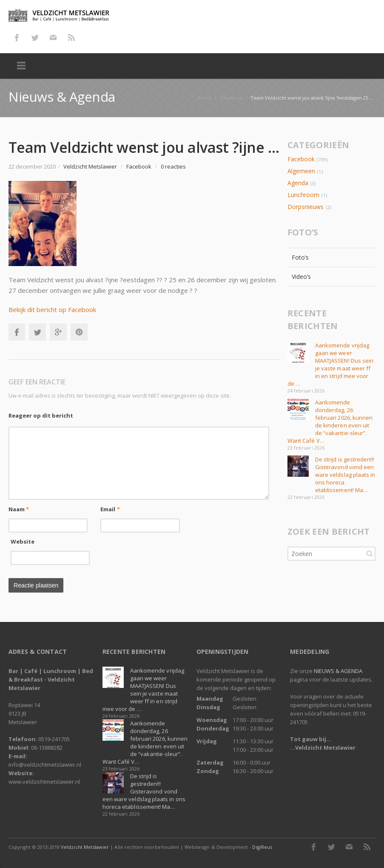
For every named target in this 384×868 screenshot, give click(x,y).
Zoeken (370, 553)
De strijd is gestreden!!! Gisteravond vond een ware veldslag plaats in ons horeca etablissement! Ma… (345, 475)
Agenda (298, 183)
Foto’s (300, 257)
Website (23, 541)
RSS (71, 37)
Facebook (17, 37)
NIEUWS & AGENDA (338, 671)
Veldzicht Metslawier (85, 847)
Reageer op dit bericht (41, 415)
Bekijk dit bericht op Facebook (52, 309)
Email (110, 509)
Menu (21, 66)
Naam (19, 509)
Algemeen (301, 171)
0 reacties (174, 166)
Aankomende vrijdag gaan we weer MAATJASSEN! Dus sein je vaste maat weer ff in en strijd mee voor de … (330, 364)
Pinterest (79, 332)
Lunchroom (304, 195)
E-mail (53, 37)
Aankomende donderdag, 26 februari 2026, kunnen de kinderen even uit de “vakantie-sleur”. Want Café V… (330, 421)
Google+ (58, 332)
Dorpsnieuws (306, 207)
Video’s (302, 276)
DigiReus (262, 847)
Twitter (35, 37)
